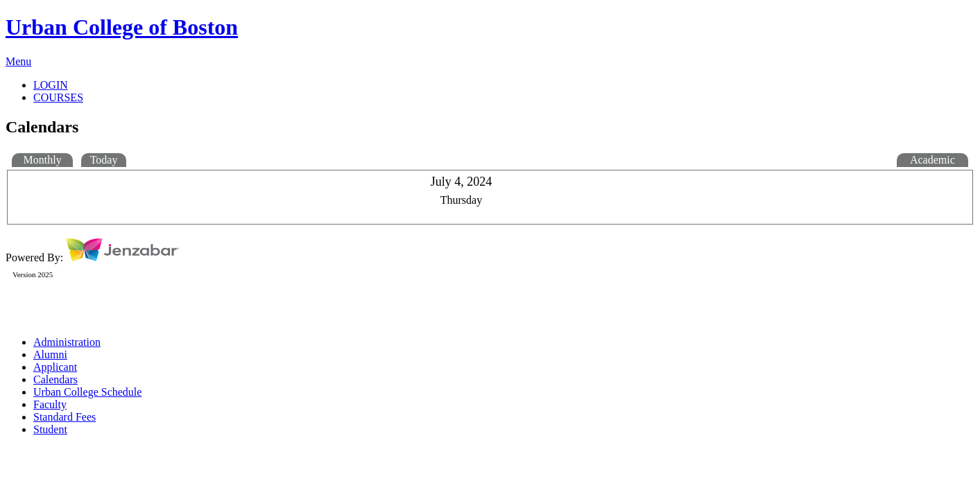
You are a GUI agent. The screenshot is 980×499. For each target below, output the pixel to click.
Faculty (50, 404)
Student (50, 429)
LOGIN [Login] (51, 85)
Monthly (43, 160)
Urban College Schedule (87, 392)
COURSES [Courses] (58, 97)
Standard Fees (65, 417)
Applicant (55, 367)
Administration (67, 342)
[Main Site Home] (490, 27)
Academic (932, 160)
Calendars (55, 379)
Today (104, 160)
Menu (18, 61)
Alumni (50, 354)
